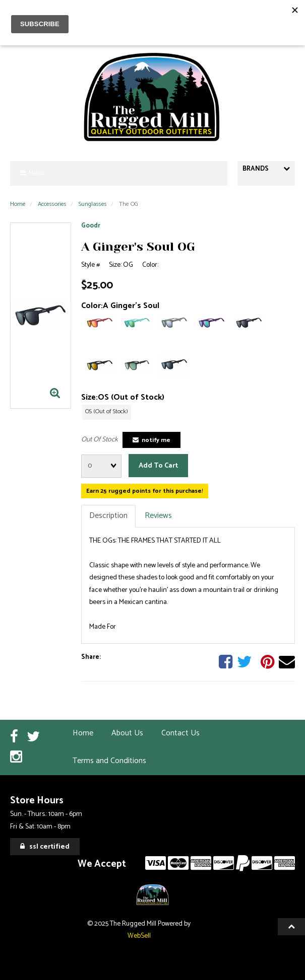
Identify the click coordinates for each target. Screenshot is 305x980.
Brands (266, 169)
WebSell (139, 936)
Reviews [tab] (158, 516)
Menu (32, 173)
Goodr (91, 226)
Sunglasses (93, 204)
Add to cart (158, 466)
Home (18, 204)
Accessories (52, 204)
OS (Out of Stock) (107, 411)
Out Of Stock (100, 440)
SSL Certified (45, 847)
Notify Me (151, 440)
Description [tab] (108, 516)
